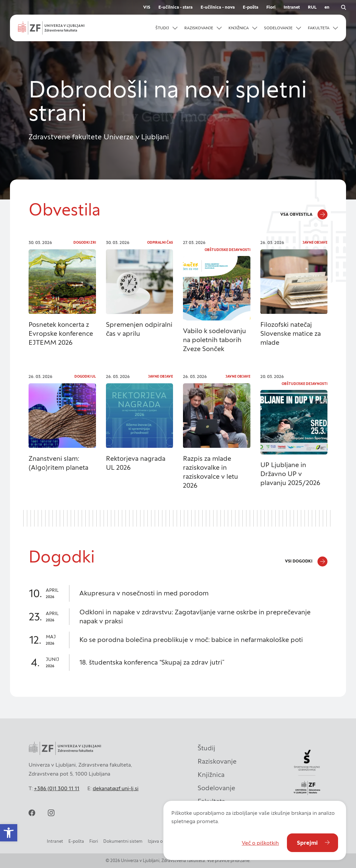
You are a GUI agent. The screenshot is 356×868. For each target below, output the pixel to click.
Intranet (292, 7)
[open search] (343, 7)
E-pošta (251, 7)
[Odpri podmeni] (175, 28)
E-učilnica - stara (176, 7)
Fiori (271, 7)
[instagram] (51, 813)
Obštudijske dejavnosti (227, 250)
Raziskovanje (217, 761)
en (327, 7)
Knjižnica (211, 775)
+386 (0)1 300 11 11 (57, 788)
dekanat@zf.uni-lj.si (116, 788)
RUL (312, 7)
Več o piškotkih (260, 843)
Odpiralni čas (160, 243)
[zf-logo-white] (51, 28)
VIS (147, 7)
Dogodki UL (85, 376)
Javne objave (315, 243)
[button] (9, 833)
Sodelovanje (216, 788)
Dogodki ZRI (85, 243)
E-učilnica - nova (218, 7)
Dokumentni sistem (123, 841)
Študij (206, 748)
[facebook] (32, 813)
